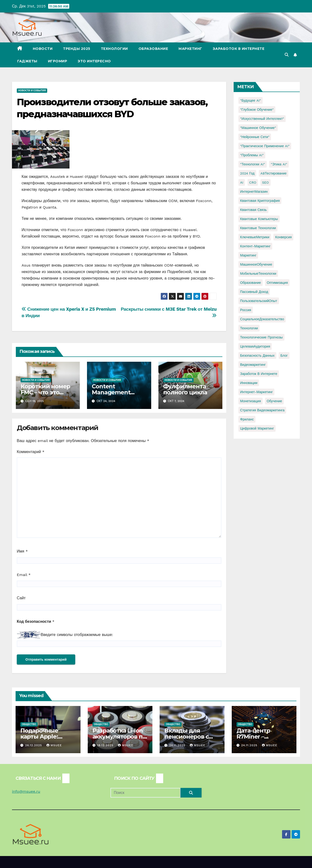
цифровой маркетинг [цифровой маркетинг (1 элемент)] (257, 428)
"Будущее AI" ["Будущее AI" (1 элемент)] (251, 100)
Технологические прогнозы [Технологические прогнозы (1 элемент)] (261, 337)
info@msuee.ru (26, 791)
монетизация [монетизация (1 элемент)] (251, 401)
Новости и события (32, 90)
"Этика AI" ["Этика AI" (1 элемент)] (279, 164)
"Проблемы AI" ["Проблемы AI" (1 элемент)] (252, 155)
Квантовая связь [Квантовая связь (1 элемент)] (253, 210)
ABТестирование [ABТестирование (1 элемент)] (274, 173)
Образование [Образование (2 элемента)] (251, 283)
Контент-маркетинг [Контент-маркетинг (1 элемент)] (255, 246)
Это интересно (94, 61)
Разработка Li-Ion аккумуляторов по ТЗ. (119, 737)
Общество (29, 724)
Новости (43, 49)
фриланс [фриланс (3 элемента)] (247, 419)
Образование (153, 49)
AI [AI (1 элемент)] (242, 182)
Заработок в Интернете (239, 49)
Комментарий (31, 452)
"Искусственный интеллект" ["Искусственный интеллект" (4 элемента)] (262, 119)
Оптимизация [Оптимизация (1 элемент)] (277, 283)
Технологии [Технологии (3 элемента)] (249, 328)
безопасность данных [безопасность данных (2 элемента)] (257, 355)
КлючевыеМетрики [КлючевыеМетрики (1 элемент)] (255, 237)
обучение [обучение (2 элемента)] (274, 401)
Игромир (58, 61)
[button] (287, 55)
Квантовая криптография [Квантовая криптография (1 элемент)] (260, 201)
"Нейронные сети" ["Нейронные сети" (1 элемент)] (255, 137)
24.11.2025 (178, 745)
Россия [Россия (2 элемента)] (246, 310)
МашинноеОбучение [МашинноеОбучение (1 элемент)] (256, 264)
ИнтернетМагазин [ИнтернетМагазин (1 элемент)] (254, 192)
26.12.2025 (34, 745)
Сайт (21, 598)
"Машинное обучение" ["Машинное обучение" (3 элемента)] (258, 128)
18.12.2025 (106, 745)
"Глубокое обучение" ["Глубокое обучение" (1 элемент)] (257, 110)
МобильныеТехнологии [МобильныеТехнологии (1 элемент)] (258, 274)
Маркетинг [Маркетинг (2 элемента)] (248, 255)
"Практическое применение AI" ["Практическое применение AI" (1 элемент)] (265, 146)
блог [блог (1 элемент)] (284, 355)
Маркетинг (190, 49)
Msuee (54, 745)
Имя (22, 551)
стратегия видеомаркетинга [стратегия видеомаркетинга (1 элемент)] (262, 410)
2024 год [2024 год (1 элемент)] (247, 173)
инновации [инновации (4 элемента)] (249, 383)
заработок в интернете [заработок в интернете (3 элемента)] (259, 374)
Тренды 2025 (77, 49)
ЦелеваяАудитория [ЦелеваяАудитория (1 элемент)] (255, 346)
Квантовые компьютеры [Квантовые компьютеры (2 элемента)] (259, 219)
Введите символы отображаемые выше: (77, 635)
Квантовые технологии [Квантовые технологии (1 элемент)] (258, 228)
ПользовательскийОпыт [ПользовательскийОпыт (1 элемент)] (259, 301)
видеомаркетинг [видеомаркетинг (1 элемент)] (253, 365)
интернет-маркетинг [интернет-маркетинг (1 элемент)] (256, 392)
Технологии (114, 49)
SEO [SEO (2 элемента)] (266, 182)
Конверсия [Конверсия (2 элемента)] (283, 237)
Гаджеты (27, 61)
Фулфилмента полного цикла (185, 389)
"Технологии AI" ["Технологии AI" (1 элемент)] (253, 164)
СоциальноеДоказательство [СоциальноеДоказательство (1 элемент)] (262, 319)
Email (24, 575)
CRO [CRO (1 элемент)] (253, 182)
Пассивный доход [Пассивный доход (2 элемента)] (254, 292)
